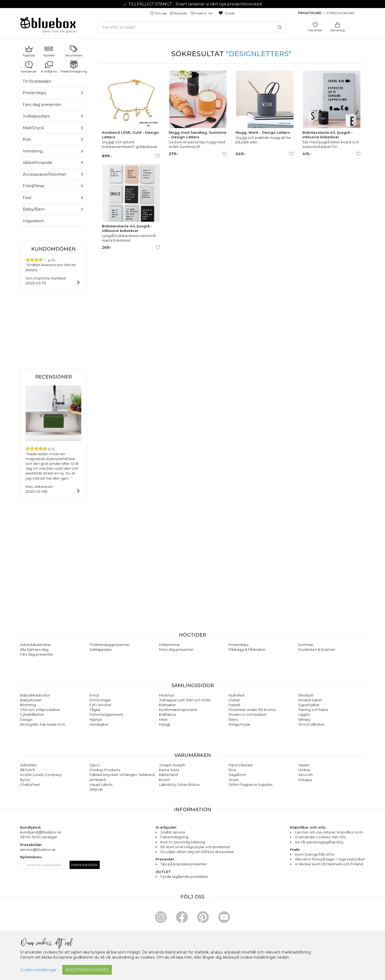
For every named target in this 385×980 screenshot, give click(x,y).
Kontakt (179, 13)
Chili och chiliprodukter (40, 710)
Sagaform (237, 775)
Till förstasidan (37, 81)
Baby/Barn (34, 209)
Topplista (29, 51)
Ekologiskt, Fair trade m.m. (43, 724)
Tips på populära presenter (184, 864)
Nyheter (49, 51)
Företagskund (341, 13)
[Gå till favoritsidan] (315, 24)
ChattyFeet (30, 784)
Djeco (95, 765)
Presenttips (34, 93)
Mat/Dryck (33, 128)
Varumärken (74, 51)
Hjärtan (96, 719)
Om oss (159, 13)
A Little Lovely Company (41, 775)
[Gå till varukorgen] (337, 24)
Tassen (304, 765)
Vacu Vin (305, 775)
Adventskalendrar (35, 645)
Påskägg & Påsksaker (247, 649)
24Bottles (28, 765)
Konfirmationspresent (178, 710)
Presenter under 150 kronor (252, 710)
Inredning (33, 151)
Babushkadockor (35, 695)
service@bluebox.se (38, 849)
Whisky (304, 719)
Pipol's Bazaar (241, 765)
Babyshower (31, 700)
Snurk (234, 780)
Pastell (234, 705)
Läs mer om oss (308, 832)
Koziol (164, 780)
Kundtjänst (49, 67)
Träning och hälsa (313, 710)
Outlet (226, 13)
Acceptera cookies (87, 970)
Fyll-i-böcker (101, 705)
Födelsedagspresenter (110, 645)
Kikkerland (168, 775)
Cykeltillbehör (32, 714)
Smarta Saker (310, 700)
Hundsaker (99, 724)
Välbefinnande (38, 162)
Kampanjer (29, 67)
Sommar (306, 645)
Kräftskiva (167, 714)
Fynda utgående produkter (184, 876)
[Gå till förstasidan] (48, 25)
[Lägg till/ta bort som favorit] (158, 156)
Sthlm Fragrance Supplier (251, 784)
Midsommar (170, 645)
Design (26, 719)
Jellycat (96, 789)
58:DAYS (28, 770)
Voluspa (305, 780)
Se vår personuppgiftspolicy (319, 842)
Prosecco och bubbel (247, 714)
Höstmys (167, 695)
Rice (232, 770)
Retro (234, 719)
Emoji (94, 695)
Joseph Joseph (172, 765)
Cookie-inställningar (38, 970)
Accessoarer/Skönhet (44, 174)
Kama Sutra (169, 770)
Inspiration (33, 221)
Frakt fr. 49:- (203, 13)
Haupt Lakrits (101, 784)
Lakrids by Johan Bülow (179, 784)
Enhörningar (100, 700)
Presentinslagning (74, 67)
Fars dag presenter (42, 104)
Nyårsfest (237, 695)
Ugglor (304, 714)
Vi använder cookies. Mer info (320, 837)
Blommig (28, 705)
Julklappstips (36, 116)
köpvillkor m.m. (350, 832)
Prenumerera (84, 865)
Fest (27, 198)
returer (329, 832)
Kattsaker (168, 705)
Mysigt (165, 724)
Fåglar (95, 710)
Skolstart (306, 695)
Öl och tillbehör (311, 724)
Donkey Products (105, 770)
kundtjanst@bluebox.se (41, 832)
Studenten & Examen (317, 649)
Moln (163, 719)
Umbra (304, 770)
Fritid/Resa (33, 186)
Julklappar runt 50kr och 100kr (185, 700)
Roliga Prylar (239, 724)
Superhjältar (309, 705)
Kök (27, 139)
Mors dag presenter (176, 649)
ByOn (25, 780)
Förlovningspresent (106, 714)
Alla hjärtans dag (34, 649)
